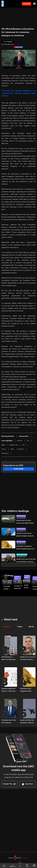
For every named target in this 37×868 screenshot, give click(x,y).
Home (4, 865)
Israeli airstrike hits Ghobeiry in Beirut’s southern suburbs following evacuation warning (28, 722)
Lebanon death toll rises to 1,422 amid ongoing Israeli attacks (8, 690)
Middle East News (22, 555)
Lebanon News (21, 516)
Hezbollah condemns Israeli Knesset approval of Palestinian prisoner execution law (25, 548)
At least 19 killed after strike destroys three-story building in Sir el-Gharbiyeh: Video (18, 588)
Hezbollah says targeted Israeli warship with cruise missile (27, 690)
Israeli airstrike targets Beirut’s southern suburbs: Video (27, 587)
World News (6, 578)
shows (27, 865)
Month (31, 627)
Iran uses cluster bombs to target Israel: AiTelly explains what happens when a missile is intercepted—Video (8, 588)
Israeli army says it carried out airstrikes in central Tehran (26, 561)
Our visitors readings (15, 511)
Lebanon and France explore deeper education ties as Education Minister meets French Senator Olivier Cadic (26, 535)
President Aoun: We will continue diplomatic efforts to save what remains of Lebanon (9, 722)
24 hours (7, 627)
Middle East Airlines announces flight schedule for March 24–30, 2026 (26, 522)
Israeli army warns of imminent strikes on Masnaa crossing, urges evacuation (28, 659)
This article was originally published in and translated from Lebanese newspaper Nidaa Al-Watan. (18, 93)
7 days (20, 627)
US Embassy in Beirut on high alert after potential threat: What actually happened (9, 659)
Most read (11, 620)
